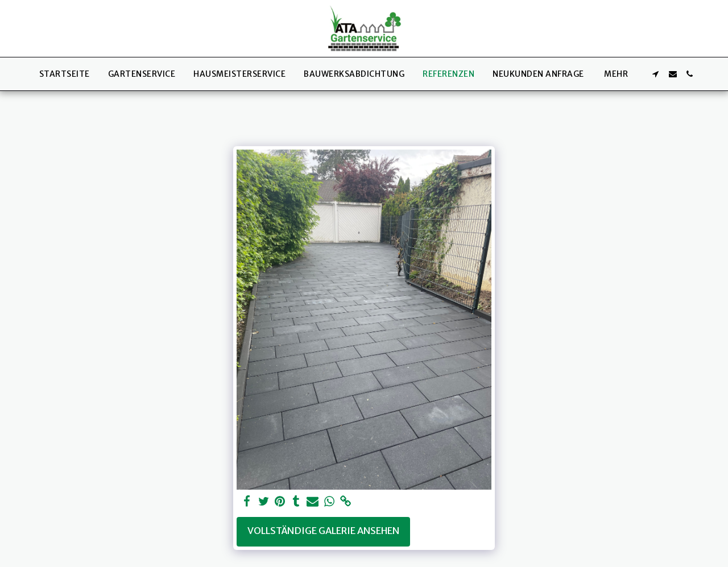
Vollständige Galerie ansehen (323, 531)
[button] (656, 74)
